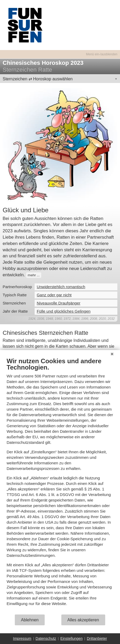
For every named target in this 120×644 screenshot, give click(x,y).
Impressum (22, 638)
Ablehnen (30, 620)
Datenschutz (46, 638)
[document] (60, 486)
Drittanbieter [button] (97, 638)
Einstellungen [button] (71, 638)
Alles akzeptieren (83, 620)
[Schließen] (112, 354)
